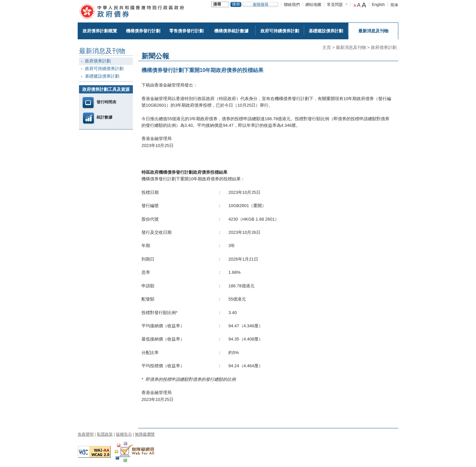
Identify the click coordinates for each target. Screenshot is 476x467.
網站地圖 (313, 5)
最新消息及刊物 (351, 47)
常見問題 (335, 5)
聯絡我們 (292, 5)
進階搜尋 (260, 5)
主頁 (327, 47)
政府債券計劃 (384, 47)
